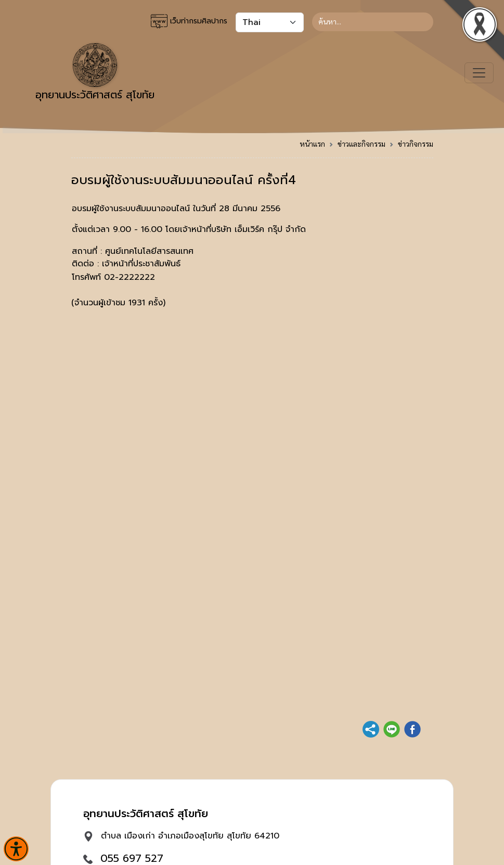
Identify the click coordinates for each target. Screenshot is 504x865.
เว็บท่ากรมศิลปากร (189, 21)
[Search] (373, 22)
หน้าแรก (312, 144)
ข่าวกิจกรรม (416, 144)
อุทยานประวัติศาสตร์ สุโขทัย (95, 73)
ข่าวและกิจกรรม (361, 144)
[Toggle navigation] (479, 73)
